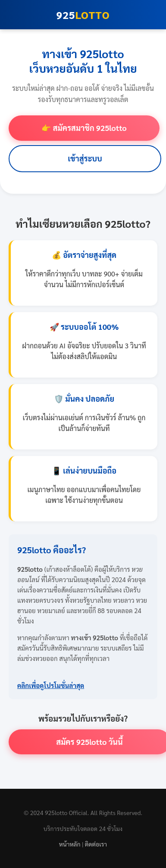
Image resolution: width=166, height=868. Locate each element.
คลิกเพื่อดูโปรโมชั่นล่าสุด (51, 685)
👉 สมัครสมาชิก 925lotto (84, 128)
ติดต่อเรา (96, 844)
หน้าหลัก (70, 844)
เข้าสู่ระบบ (85, 158)
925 (83, 15)
